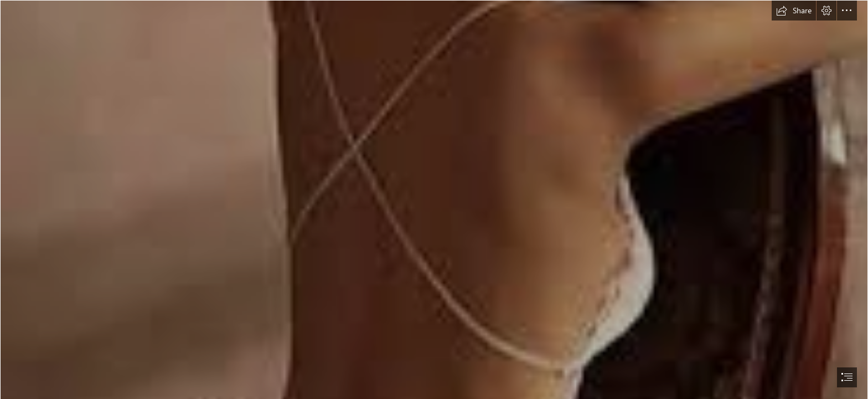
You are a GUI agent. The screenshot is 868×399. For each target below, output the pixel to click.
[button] (794, 11)
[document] (434, 199)
